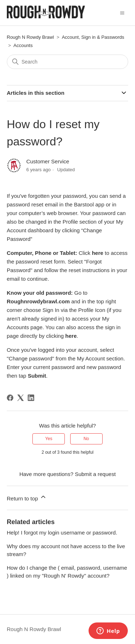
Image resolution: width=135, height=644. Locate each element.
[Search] (68, 62)
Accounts (23, 45)
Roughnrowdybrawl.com (38, 301)
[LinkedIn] (31, 398)
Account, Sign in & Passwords (93, 37)
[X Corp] (21, 398)
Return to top (27, 497)
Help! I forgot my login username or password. (62, 533)
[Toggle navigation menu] (122, 12)
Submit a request (95, 474)
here (71, 336)
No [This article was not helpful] (86, 439)
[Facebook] (10, 398)
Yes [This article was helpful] (49, 439)
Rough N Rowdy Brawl (30, 37)
